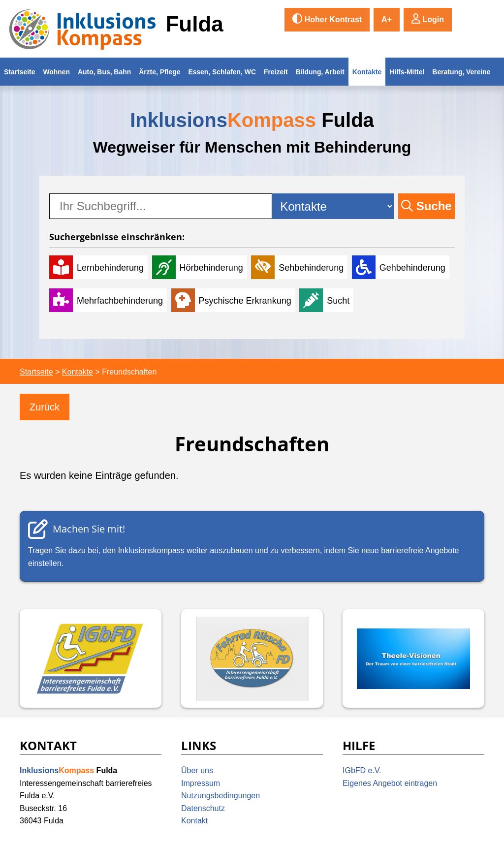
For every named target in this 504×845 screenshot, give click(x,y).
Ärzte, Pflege (159, 72)
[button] (428, 20)
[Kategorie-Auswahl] (333, 206)
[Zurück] (45, 407)
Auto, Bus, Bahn (104, 72)
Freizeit (276, 72)
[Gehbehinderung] (401, 267)
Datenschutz (203, 808)
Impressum (201, 783)
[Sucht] (326, 300)
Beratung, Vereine (461, 72)
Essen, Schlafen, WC (222, 72)
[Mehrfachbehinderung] (108, 300)
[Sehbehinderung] (299, 267)
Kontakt (194, 821)
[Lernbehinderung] (98, 267)
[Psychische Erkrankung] (233, 300)
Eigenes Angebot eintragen (390, 783)
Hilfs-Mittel (407, 72)
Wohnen (56, 72)
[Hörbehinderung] (200, 267)
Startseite (19, 72)
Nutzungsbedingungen (220, 796)
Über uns (197, 770)
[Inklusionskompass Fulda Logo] (83, 29)
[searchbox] (161, 206)
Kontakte (367, 72)
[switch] (327, 20)
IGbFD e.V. (362, 770)
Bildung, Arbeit (320, 72)
